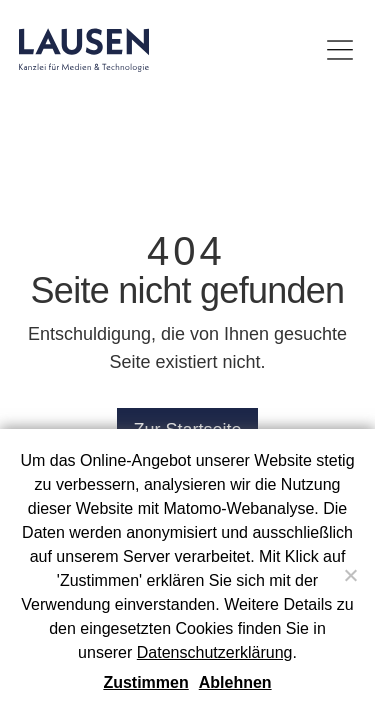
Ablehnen (235, 682)
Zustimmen (145, 682)
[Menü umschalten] (340, 50)
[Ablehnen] (350, 575)
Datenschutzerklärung (215, 652)
